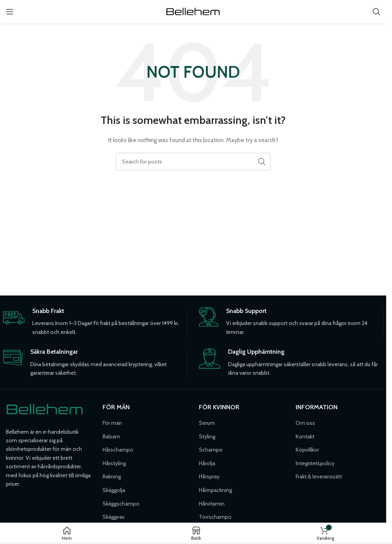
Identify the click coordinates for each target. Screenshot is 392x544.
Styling (207, 436)
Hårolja (207, 463)
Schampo (211, 450)
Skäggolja (114, 490)
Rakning (112, 476)
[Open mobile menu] (10, 12)
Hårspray (209, 476)
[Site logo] (193, 11)
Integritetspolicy (315, 463)
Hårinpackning (215, 490)
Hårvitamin (212, 504)
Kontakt (305, 436)
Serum (207, 423)
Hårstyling (114, 463)
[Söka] (376, 12)
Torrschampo (215, 517)
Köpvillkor (307, 450)
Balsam (111, 436)
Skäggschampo (121, 504)
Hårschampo (118, 450)
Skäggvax (114, 517)
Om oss (305, 423)
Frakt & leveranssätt (319, 476)
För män (112, 423)
